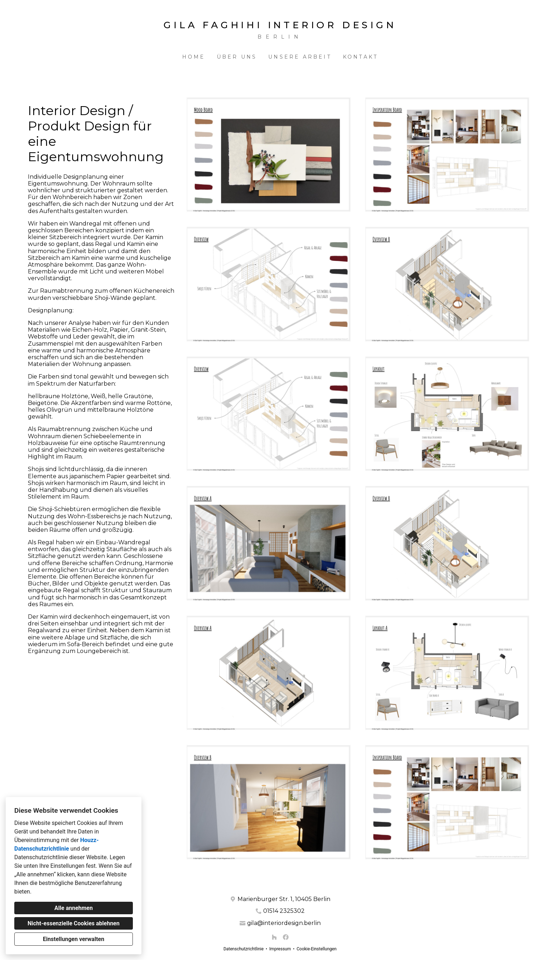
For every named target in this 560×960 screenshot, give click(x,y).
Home (194, 57)
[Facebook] (286, 937)
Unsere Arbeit (300, 57)
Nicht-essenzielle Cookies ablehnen (73, 923)
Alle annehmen (73, 908)
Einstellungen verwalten (74, 939)
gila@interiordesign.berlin (284, 923)
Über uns (237, 57)
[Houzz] (274, 937)
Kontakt (360, 57)
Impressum (280, 949)
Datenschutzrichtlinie (244, 949)
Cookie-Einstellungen (316, 949)
